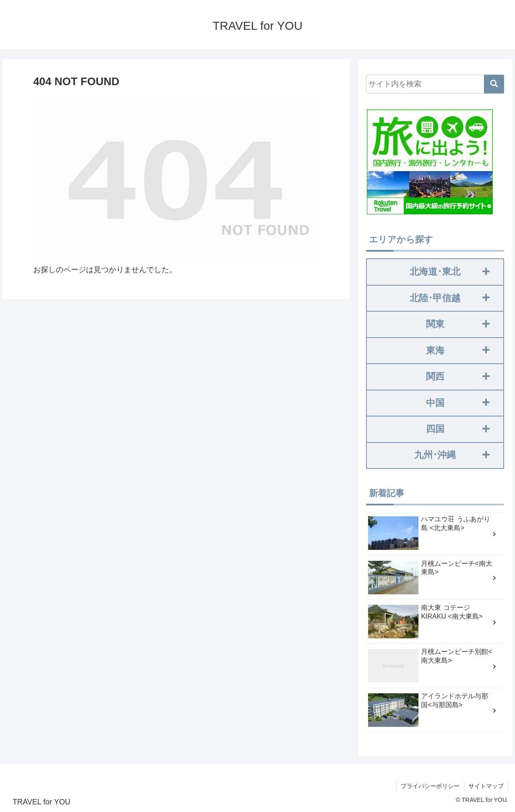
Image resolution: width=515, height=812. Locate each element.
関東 (458, 324)
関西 (458, 376)
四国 (458, 429)
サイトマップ (486, 786)
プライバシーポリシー (430, 786)
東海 (458, 350)
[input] (435, 85)
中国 (458, 403)
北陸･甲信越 (450, 298)
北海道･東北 (450, 272)
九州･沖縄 (452, 455)
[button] (494, 85)
